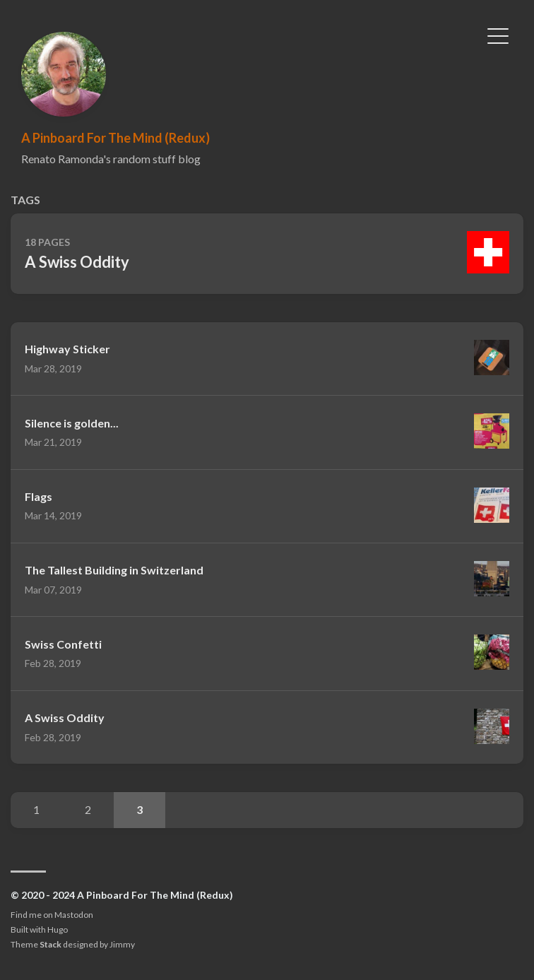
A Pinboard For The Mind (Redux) (115, 138)
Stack (51, 944)
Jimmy (122, 944)
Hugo (58, 929)
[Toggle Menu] (498, 35)
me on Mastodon (61, 915)
